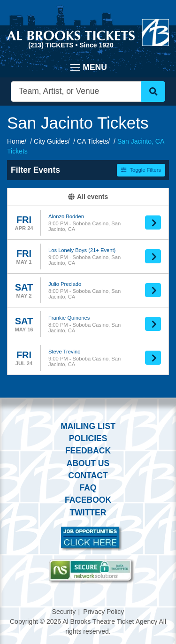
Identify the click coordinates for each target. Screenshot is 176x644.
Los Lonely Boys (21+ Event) (82, 250)
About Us (88, 463)
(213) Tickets (52, 45)
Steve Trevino (64, 352)
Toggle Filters (141, 170)
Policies (88, 438)
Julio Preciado (65, 284)
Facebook (88, 500)
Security (64, 612)
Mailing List (88, 426)
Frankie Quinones (69, 318)
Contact (88, 475)
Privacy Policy (103, 612)
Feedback (88, 451)
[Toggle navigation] (88, 68)
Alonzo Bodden (66, 216)
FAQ (88, 488)
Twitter (88, 513)
